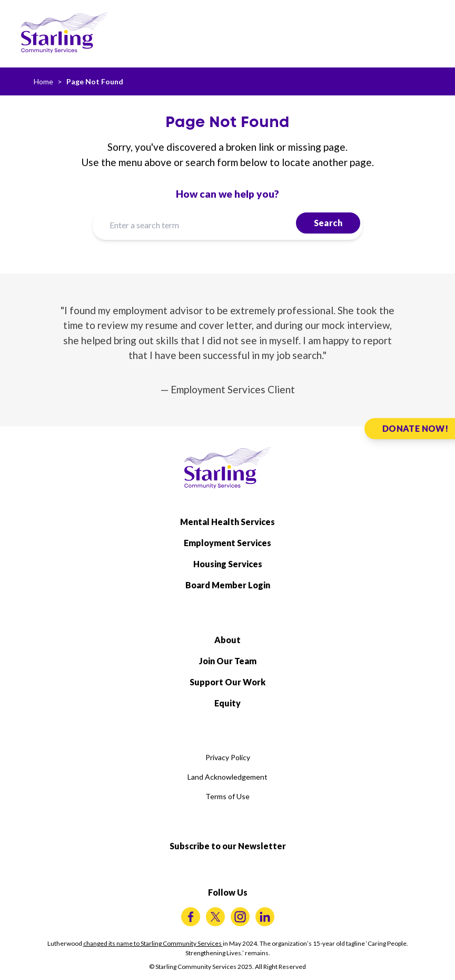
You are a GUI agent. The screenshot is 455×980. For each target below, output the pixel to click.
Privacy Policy (228, 757)
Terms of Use (227, 796)
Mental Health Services (227, 522)
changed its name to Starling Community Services (153, 943)
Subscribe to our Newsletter (228, 846)
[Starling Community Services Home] (64, 33)
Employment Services (227, 543)
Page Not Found (95, 81)
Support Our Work (227, 682)
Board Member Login (228, 585)
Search (328, 223)
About (227, 640)
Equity (227, 703)
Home (43, 81)
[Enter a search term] (227, 225)
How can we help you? (227, 194)
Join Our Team (228, 661)
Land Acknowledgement (227, 777)
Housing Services (228, 564)
